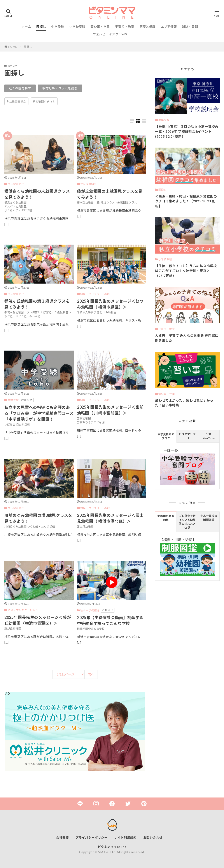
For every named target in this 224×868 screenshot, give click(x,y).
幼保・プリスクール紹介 (96, 294)
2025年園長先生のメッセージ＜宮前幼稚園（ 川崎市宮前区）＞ (110, 410)
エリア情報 (169, 27)
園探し (41, 27)
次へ (91, 674)
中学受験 (58, 27)
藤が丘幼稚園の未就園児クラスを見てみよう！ (110, 194)
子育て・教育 (125, 27)
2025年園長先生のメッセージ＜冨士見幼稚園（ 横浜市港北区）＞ (110, 518)
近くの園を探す (20, 88)
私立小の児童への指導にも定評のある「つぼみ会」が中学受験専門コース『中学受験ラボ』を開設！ (39, 413)
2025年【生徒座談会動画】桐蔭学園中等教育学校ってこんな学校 (110, 620)
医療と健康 (148, 27)
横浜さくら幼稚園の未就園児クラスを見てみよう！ (37, 194)
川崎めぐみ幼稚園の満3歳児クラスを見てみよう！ (38, 518)
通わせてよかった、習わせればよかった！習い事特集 (184, 403)
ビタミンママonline (112, 847)
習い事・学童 (100, 27)
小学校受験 (77, 27)
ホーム (26, 27)
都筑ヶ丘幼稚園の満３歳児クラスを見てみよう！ (37, 304)
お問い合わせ (153, 837)
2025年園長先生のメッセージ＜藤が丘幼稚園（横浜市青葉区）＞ (38, 620)
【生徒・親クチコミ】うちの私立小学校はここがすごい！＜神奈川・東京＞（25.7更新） (186, 271)
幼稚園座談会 (18, 101)
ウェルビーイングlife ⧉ (110, 34)
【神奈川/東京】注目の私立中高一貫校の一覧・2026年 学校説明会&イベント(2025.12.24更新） (187, 131)
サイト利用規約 (125, 837)
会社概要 (62, 837)
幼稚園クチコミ (45, 101)
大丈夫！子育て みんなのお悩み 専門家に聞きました (187, 338)
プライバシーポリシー (92, 837)
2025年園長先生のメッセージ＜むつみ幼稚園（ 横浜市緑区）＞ (110, 304)
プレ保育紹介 (16, 184)
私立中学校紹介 (90, 610)
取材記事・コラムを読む (60, 88)
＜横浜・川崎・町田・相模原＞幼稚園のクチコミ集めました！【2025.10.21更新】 (186, 201)
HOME (13, 47)
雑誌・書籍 (190, 27)
